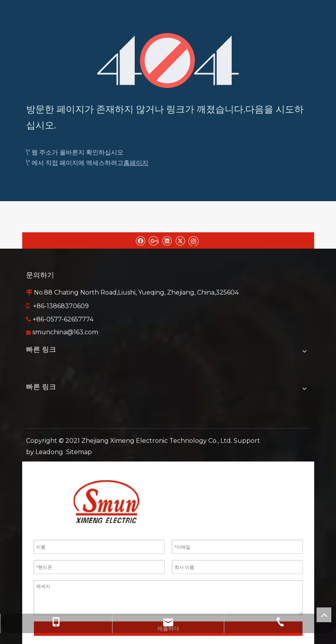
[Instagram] (194, 240)
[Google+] (154, 240)
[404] (168, 61)
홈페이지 (136, 163)
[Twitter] (180, 240)
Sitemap (79, 452)
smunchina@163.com (65, 332)
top (324, 615)
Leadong (49, 452)
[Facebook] (140, 240)
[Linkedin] (167, 240)
